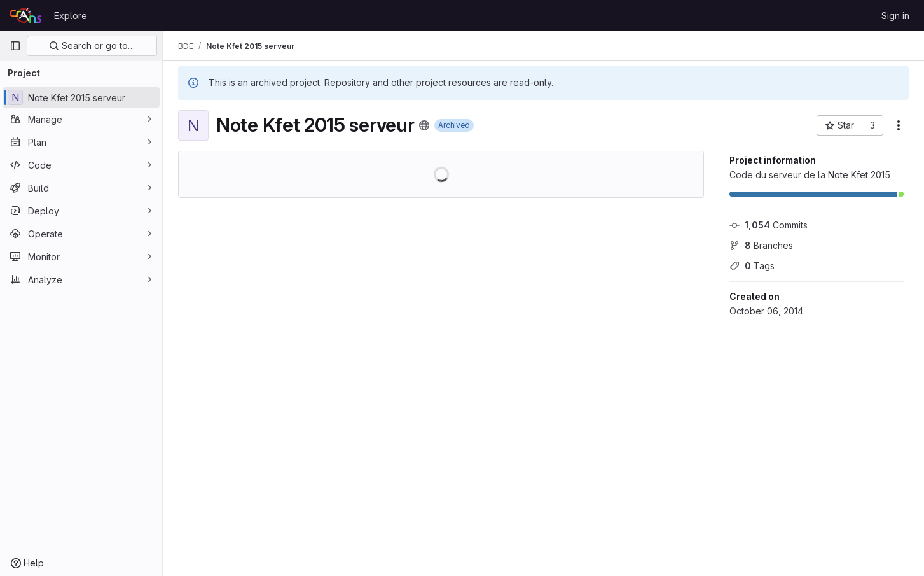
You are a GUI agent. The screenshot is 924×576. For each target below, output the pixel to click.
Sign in (895, 16)
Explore (71, 16)
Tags (752, 266)
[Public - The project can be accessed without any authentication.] (424, 125)
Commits (769, 225)
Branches (761, 245)
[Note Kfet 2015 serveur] (81, 97)
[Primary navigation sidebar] (15, 46)
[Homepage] (25, 15)
